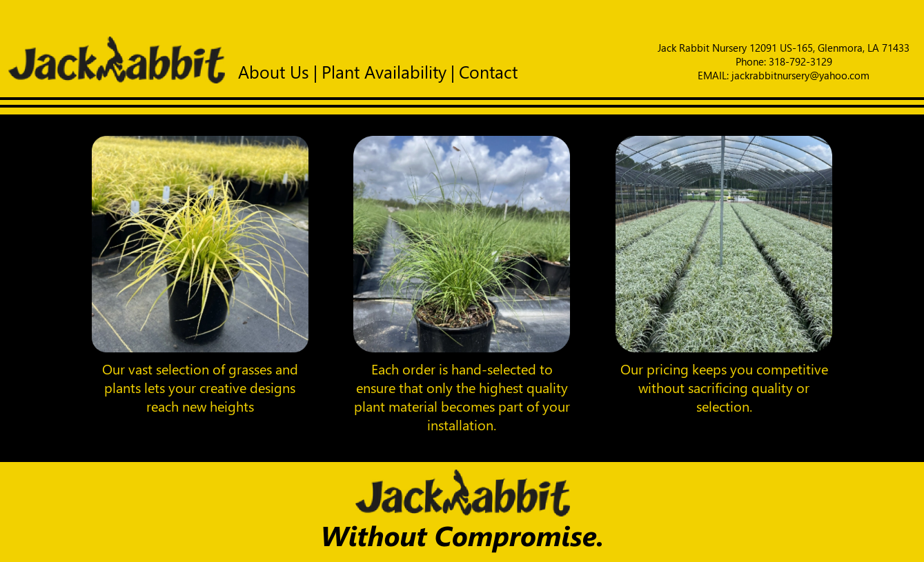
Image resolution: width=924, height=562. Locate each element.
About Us (274, 71)
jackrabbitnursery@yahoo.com (800, 75)
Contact (488, 71)
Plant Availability (384, 71)
